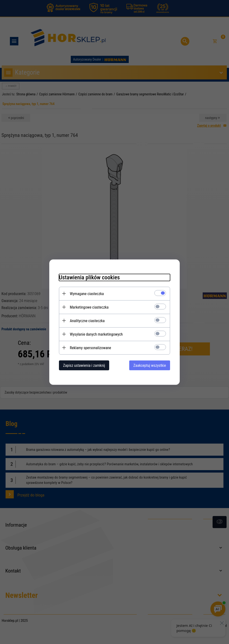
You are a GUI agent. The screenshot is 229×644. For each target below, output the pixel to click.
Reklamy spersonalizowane (90, 348)
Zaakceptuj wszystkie (150, 365)
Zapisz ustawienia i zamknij (84, 365)
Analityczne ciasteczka (87, 321)
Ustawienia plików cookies (89, 277)
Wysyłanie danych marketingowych (96, 334)
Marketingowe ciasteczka (89, 307)
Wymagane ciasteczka (87, 294)
